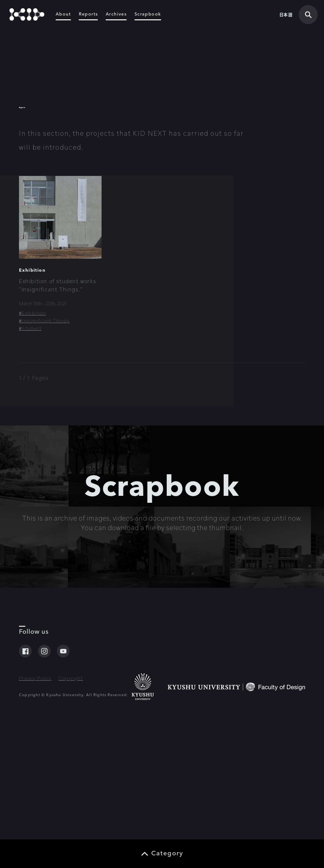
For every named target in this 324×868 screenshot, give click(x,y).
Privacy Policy (35, 800)
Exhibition (32, 370)
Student (32, 428)
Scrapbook (148, 16)
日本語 (286, 17)
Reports (88, 16)
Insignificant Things (46, 421)
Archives (116, 16)
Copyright (71, 800)
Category (167, 854)
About (63, 16)
